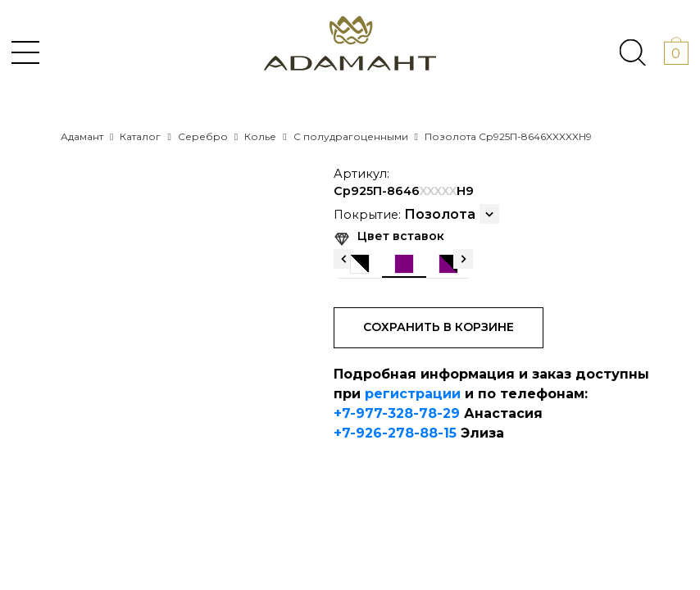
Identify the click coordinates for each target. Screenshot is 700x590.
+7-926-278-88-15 (395, 433)
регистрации (413, 394)
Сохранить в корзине (439, 327)
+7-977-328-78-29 (397, 413)
